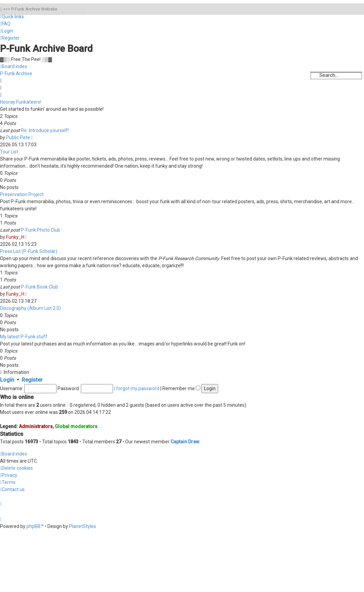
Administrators (36, 426)
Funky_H (15, 237)
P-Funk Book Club (40, 287)
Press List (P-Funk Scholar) (29, 251)
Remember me (181, 388)
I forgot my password (137, 388)
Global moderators (76, 426)
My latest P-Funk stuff (24, 337)
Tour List (9, 152)
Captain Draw (185, 442)
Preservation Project (22, 194)
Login (7, 380)
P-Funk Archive (16, 73)
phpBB (33, 526)
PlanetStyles (83, 526)
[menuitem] (5, 24)
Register (32, 380)
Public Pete (18, 138)
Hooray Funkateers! (21, 102)
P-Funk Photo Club (41, 230)
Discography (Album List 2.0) (30, 308)
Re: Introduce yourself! (45, 130)
